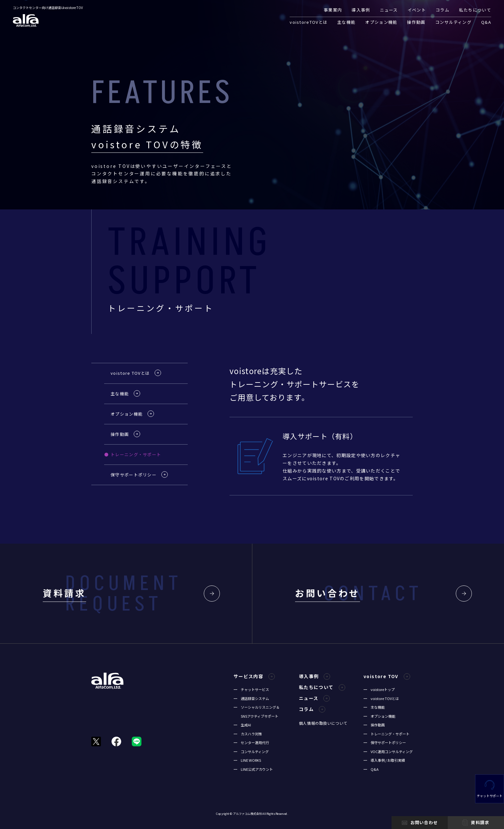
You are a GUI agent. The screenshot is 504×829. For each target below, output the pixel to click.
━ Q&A (371, 769)
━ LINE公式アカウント (253, 769)
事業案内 (333, 10)
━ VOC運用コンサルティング (388, 751)
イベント (417, 10)
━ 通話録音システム (251, 698)
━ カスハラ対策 (248, 734)
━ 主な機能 (374, 707)
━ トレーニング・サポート (387, 734)
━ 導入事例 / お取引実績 (384, 760)
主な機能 (346, 22)
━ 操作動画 (374, 725)
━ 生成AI (242, 725)
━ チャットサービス (251, 689)
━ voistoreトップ (379, 689)
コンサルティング (453, 22)
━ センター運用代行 (251, 742)
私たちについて (475, 10)
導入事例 (361, 10)
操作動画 (416, 22)
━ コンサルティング (251, 751)
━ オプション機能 (379, 716)
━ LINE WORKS (247, 760)
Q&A (486, 22)
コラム (442, 10)
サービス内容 (254, 676)
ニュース (389, 10)
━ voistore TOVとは (381, 698)
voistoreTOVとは (309, 22)
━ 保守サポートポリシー (385, 742)
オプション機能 (381, 22)
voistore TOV (387, 676)
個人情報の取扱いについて (323, 723)
